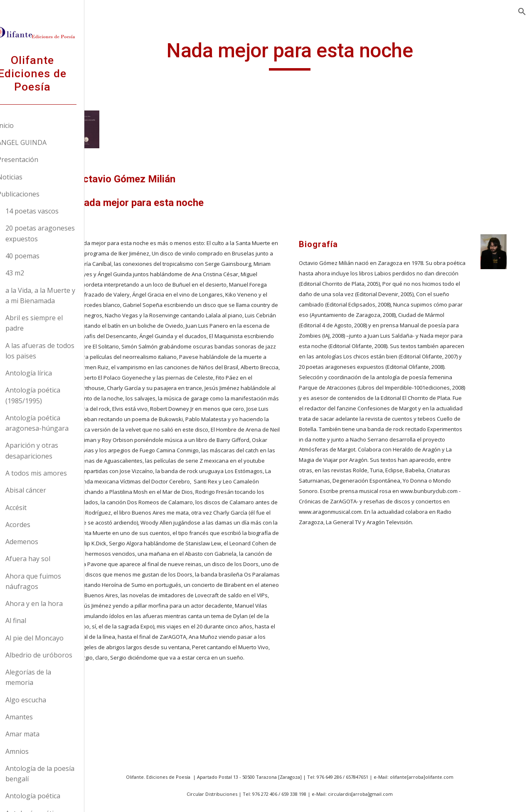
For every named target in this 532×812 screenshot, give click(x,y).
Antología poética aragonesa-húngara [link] (57, 423)
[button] (522, 12)
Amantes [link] (39, 717)
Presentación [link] (37, 159)
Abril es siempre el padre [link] (54, 323)
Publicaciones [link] (38, 194)
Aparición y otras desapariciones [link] (51, 450)
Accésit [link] (36, 508)
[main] (318, 67)
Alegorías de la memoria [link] (48, 677)
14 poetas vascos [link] (52, 211)
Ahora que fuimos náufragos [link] (53, 581)
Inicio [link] (25, 125)
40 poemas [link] (42, 256)
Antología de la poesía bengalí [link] (59, 774)
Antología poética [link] (52, 796)
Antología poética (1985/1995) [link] (52, 395)
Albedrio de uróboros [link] (58, 655)
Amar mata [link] (42, 734)
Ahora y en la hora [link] (54, 603)
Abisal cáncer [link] (45, 490)
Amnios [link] (37, 751)
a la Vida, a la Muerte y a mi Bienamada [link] (60, 296)
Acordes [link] (37, 525)
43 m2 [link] (34, 273)
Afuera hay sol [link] (47, 559)
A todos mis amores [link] (56, 473)
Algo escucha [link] (45, 700)
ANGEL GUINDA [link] (41, 142)
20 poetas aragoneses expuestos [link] (60, 233)
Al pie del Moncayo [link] (54, 638)
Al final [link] (35, 621)
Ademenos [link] (41, 542)
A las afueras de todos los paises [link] (59, 351)
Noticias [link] (29, 177)
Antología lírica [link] (48, 373)
